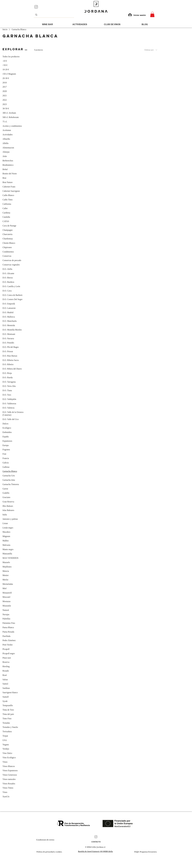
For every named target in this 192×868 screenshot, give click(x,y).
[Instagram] (36, 7)
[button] (152, 14)
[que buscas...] (54, 15)
